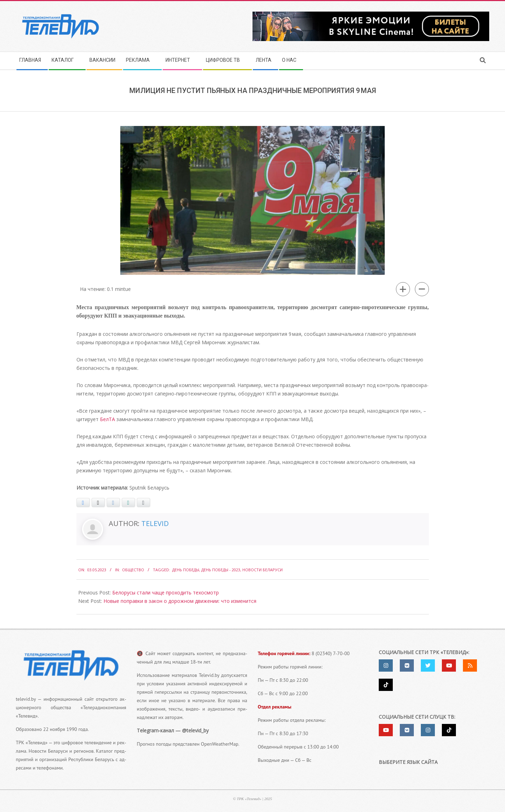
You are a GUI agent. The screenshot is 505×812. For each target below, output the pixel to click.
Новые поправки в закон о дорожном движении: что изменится (180, 601)
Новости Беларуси (262, 570)
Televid (155, 523)
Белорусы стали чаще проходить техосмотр (166, 593)
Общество (133, 570)
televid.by (26, 699)
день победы (186, 570)
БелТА (107, 419)
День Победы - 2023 (221, 570)
